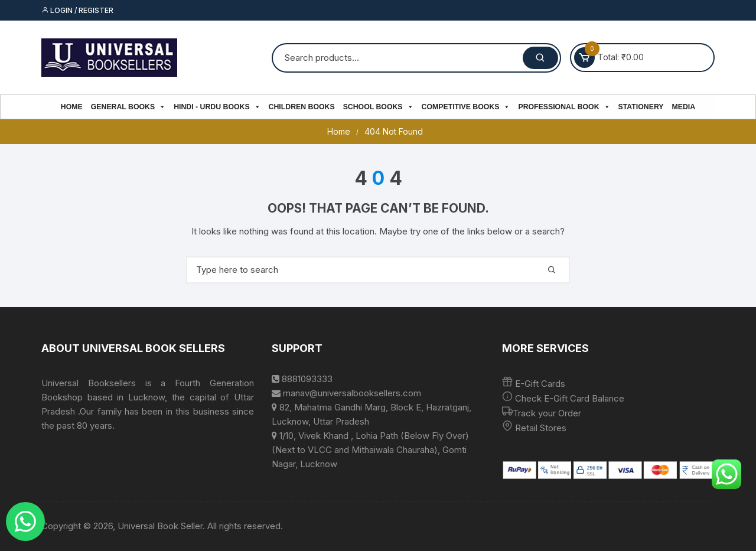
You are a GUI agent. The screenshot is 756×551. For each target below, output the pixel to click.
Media (684, 107)
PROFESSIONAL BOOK (564, 107)
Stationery (641, 107)
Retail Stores (541, 428)
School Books (378, 107)
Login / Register (77, 10)
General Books (128, 107)
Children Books (302, 107)
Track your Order (547, 413)
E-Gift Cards (540, 384)
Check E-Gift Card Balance (568, 398)
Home (72, 107)
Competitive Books (466, 107)
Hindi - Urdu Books (217, 107)
